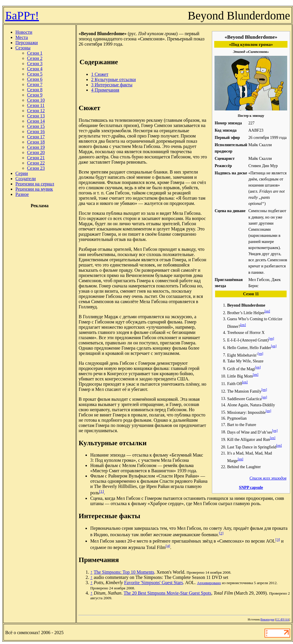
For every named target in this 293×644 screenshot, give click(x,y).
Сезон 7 (35, 84)
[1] (102, 491)
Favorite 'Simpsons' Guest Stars (154, 583)
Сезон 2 (35, 58)
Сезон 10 (36, 100)
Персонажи (27, 43)
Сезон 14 (36, 121)
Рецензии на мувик (34, 189)
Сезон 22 (36, 163)
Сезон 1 (35, 53)
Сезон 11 (36, 105)
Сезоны (23, 48)
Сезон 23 (36, 168)
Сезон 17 (36, 137)
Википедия (267, 619)
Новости (24, 32)
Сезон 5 (35, 74)
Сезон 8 (35, 90)
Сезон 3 (35, 63)
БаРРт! (22, 16)
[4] (168, 546)
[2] (221, 533)
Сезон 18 (36, 142)
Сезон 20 (36, 152)
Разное (22, 194)
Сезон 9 (35, 95)
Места (22, 37)
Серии (22, 173)
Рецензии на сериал (35, 184)
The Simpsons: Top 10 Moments (124, 572)
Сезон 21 (36, 158)
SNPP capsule (251, 487)
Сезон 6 (35, 79)
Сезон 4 (35, 69)
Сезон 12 (36, 111)
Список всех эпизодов (268, 478)
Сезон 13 (36, 116)
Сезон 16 (36, 132)
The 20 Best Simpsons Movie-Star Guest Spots (167, 593)
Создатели (26, 179)
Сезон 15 (36, 126)
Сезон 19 (36, 147)
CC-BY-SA (283, 619)
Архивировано (209, 583)
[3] (278, 540)
